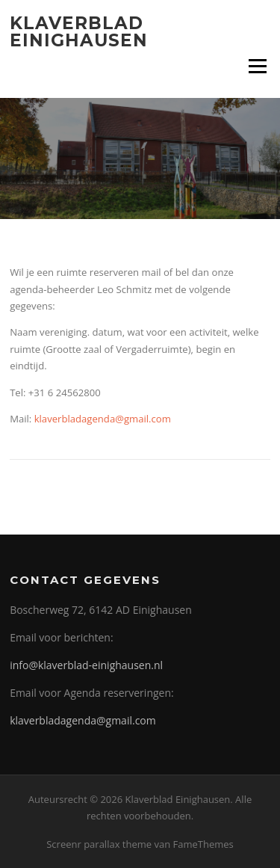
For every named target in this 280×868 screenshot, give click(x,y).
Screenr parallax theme (99, 844)
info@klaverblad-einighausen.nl (86, 665)
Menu (257, 66)
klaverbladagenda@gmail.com (103, 419)
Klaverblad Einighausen (79, 32)
